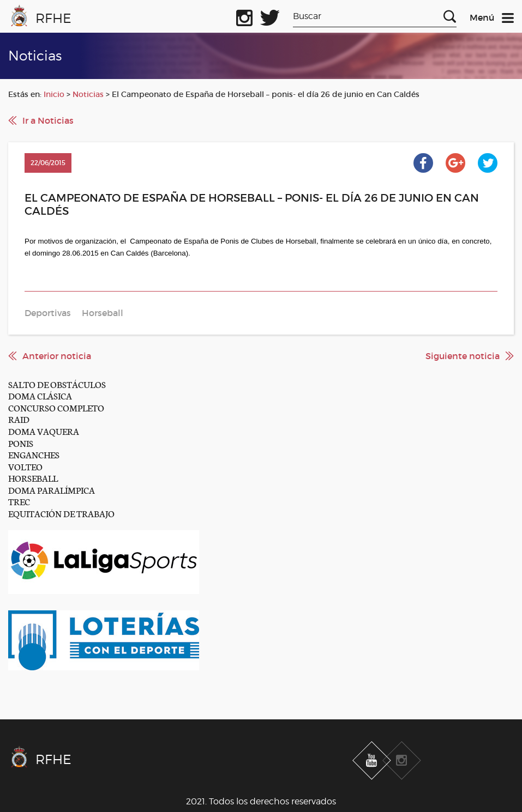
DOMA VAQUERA (44, 431)
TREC (19, 501)
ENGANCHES (34, 454)
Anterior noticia (57, 356)
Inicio (54, 94)
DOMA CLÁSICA (40, 395)
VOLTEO (25, 466)
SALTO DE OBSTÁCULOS (57, 384)
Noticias (88, 94)
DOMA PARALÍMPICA (52, 490)
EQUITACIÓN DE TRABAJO (61, 513)
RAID (19, 419)
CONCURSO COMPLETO (56, 407)
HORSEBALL (33, 478)
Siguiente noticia (463, 356)
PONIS (21, 443)
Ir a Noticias (48, 120)
